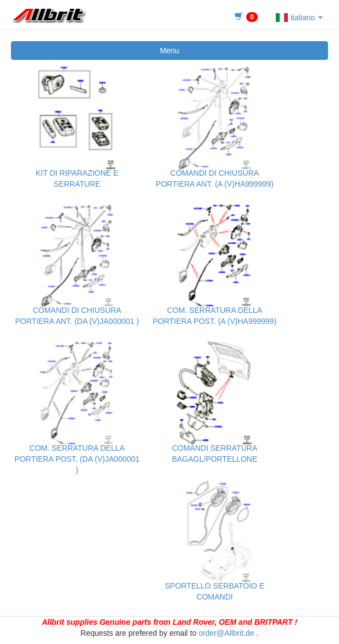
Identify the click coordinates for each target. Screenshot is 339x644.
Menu (169, 51)
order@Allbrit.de (226, 633)
